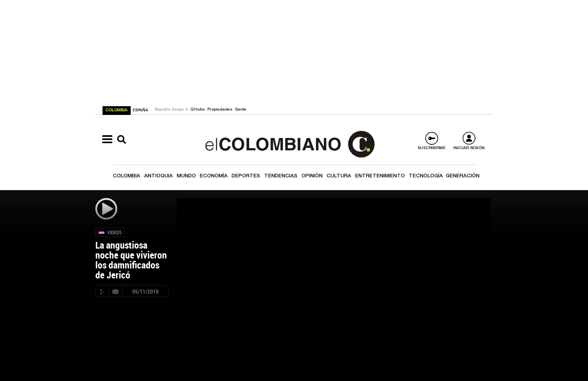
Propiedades (220, 110)
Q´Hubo (198, 110)
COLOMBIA (117, 111)
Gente (241, 110)
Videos (114, 232)
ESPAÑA (140, 111)
